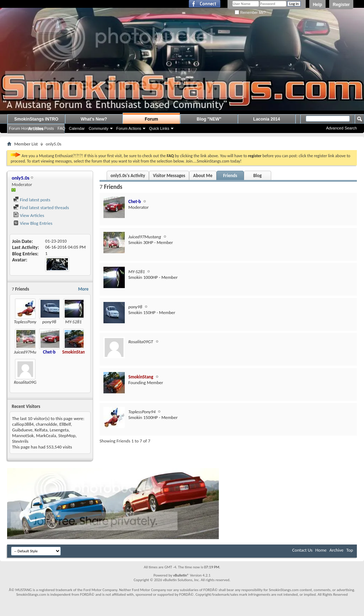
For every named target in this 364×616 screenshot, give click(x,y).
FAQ (61, 128)
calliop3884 (23, 424)
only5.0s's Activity (128, 176)
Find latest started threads (41, 208)
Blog (258, 176)
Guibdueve (22, 430)
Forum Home (20, 128)
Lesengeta (59, 430)
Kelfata (41, 430)
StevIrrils (20, 441)
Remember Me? (250, 13)
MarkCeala (46, 436)
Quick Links (159, 128)
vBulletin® (181, 575)
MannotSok (23, 436)
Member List (26, 144)
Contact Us (302, 550)
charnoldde (47, 424)
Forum (151, 119)
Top (350, 550)
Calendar (77, 128)
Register (341, 5)
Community (98, 128)
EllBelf (65, 424)
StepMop (67, 436)
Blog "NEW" (209, 119)
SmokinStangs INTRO (36, 119)
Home (321, 550)
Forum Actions (129, 128)
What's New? (94, 119)
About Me (203, 176)
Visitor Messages (169, 176)
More (83, 289)
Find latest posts (32, 200)
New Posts (45, 128)
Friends (230, 176)
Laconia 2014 (266, 119)
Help (317, 5)
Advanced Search (341, 128)
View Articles (29, 215)
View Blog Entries (33, 223)
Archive (336, 550)
